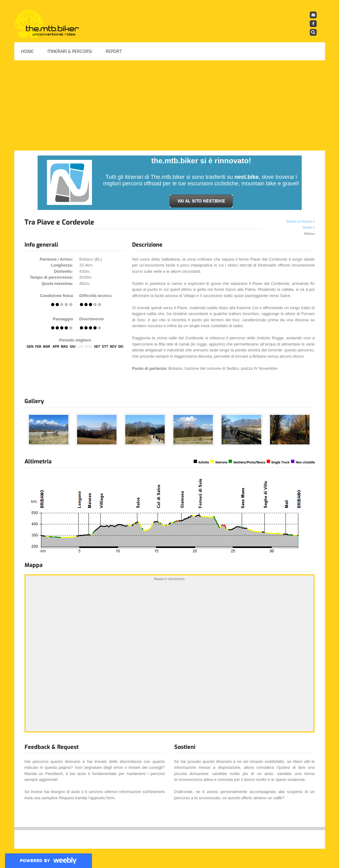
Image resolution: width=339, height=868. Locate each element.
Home (27, 51)
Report (114, 51)
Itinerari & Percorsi (70, 51)
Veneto (307, 227)
